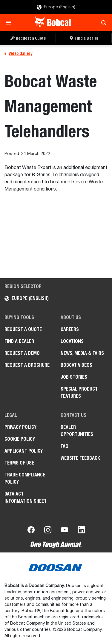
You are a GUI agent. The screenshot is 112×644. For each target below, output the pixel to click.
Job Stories (74, 377)
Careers (70, 329)
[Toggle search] (102, 23)
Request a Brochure (27, 365)
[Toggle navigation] (10, 23)
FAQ (65, 446)
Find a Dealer (19, 341)
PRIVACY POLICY (20, 427)
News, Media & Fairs (82, 353)
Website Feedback (80, 458)
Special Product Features (79, 393)
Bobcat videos (76, 365)
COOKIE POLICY (20, 439)
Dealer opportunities (77, 431)
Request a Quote (23, 329)
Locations (72, 341)
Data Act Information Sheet (26, 497)
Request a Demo (22, 353)
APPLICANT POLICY (24, 451)
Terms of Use (19, 463)
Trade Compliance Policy (25, 478)
